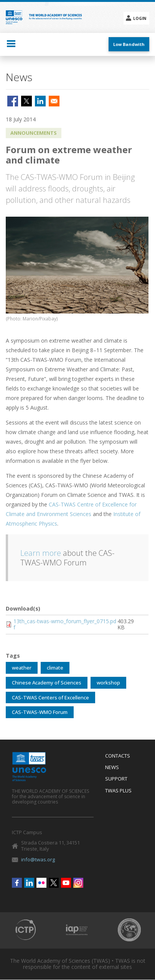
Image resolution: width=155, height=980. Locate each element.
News (112, 768)
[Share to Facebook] (13, 101)
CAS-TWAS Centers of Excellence (50, 697)
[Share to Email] (54, 101)
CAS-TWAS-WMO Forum (40, 712)
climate (55, 668)
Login (140, 18)
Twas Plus (118, 791)
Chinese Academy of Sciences (47, 683)
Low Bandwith (129, 44)
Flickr (41, 883)
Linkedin (29, 883)
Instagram (78, 883)
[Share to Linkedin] (40, 101)
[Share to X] (26, 101)
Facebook (17, 883)
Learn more (41, 553)
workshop (108, 683)
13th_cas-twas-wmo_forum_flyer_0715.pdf (65, 624)
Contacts (118, 756)
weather (22, 668)
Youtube (66, 883)
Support (116, 779)
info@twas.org (38, 859)
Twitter (54, 883)
